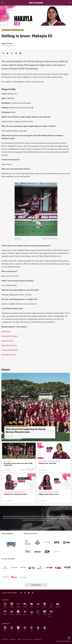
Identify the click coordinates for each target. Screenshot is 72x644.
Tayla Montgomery (9, 345)
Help (24, 639)
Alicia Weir (6, 331)
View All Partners (36, 585)
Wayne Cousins (7, 43)
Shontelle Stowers (9, 354)
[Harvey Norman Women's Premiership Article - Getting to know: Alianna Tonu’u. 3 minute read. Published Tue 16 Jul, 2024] (54, 488)
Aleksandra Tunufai (9, 336)
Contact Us (29, 639)
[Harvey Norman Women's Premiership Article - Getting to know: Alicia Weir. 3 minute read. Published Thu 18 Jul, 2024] (54, 457)
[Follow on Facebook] (25, 593)
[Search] (70, 3)
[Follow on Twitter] (29, 593)
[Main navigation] (2, 3)
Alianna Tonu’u (8, 341)
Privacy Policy (12, 639)
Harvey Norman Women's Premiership (13, 30)
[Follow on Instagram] (33, 593)
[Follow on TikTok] (21, 593)
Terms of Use (5, 639)
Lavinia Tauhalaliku (10, 350)
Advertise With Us (37, 639)
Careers (20, 639)
